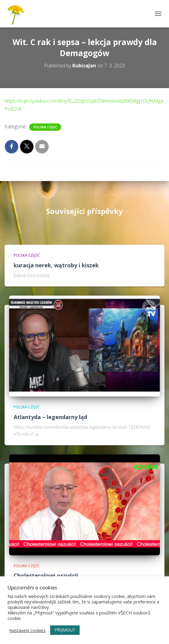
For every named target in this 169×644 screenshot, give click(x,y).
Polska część (45, 127)
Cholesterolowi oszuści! (46, 575)
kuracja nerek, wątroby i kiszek (56, 265)
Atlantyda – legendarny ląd (50, 417)
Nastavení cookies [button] (27, 630)
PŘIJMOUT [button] (65, 630)
